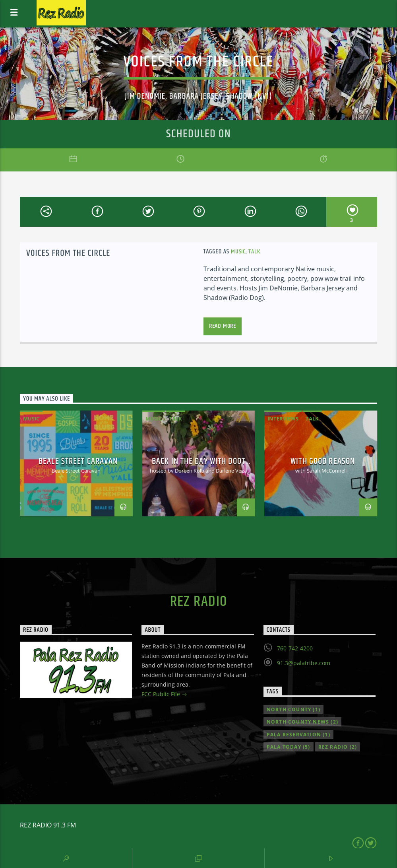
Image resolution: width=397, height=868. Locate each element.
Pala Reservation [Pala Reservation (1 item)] (298, 735)
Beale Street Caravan (78, 461)
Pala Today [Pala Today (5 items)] (289, 747)
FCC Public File (164, 695)
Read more (223, 326)
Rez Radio (199, 602)
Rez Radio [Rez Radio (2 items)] (338, 747)
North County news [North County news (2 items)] (302, 722)
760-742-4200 (295, 648)
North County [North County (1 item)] (293, 709)
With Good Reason (323, 461)
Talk (254, 252)
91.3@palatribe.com (304, 663)
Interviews (283, 418)
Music (238, 252)
